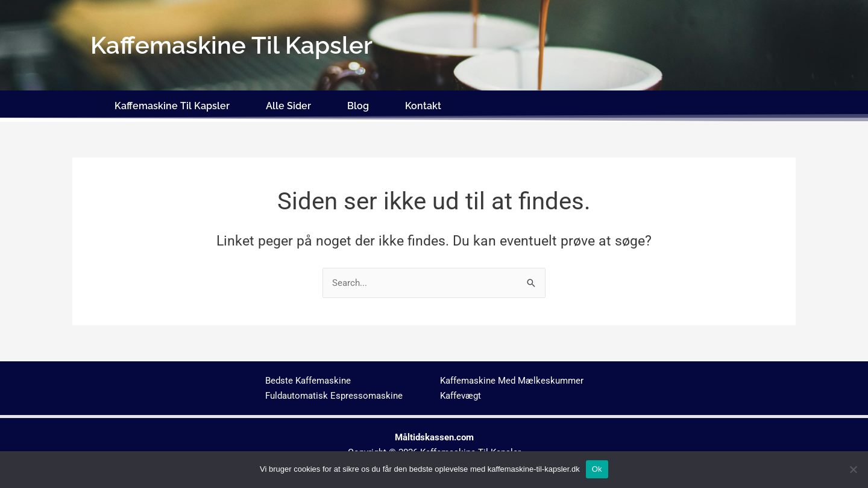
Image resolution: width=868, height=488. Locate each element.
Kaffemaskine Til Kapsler (172, 104)
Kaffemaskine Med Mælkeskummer (512, 378)
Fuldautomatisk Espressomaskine (334, 393)
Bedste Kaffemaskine (308, 378)
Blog (358, 104)
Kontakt (423, 104)
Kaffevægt (461, 393)
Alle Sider (288, 104)
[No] (853, 469)
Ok (597, 469)
